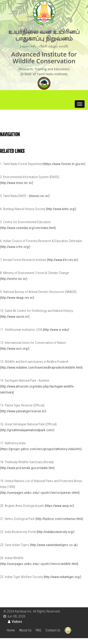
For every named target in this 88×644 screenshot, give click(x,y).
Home (11, 630)
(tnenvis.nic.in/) (39, 196)
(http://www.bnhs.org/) (61, 209)
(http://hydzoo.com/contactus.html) (59, 519)
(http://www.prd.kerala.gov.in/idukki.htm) (27, 468)
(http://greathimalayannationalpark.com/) (27, 430)
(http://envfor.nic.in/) (14, 279)
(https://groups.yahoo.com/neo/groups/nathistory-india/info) (41, 449)
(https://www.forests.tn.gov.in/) (64, 164)
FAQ (38, 630)
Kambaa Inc (23, 611)
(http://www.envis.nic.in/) (17, 183)
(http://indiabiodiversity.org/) (56, 532)
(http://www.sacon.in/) (15, 317)
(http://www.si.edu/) (56, 330)
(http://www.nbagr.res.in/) (17, 298)
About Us (25, 630)
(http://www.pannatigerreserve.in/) (23, 411)
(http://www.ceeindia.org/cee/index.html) (28, 228)
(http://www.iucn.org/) (15, 349)
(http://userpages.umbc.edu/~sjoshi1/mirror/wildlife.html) (39, 564)
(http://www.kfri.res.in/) (63, 260)
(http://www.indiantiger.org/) (62, 577)
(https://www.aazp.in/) (59, 506)
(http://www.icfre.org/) (15, 247)
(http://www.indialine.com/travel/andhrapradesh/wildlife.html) (41, 367)
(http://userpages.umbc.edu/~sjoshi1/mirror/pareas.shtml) (40, 493)
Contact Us (53, 630)
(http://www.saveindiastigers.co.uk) (54, 545)
